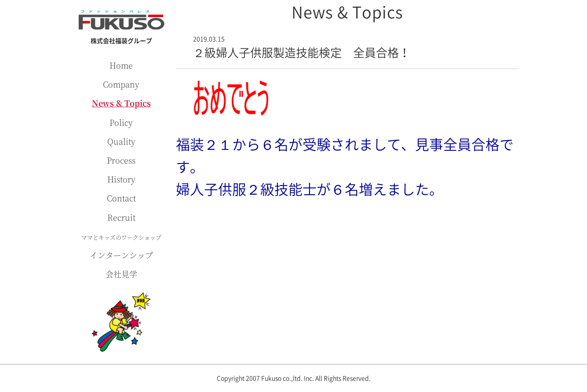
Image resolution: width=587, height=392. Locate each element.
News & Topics (121, 103)
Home (121, 65)
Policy (121, 122)
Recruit (121, 217)
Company (121, 84)
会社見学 (121, 274)
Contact (121, 198)
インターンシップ (121, 255)
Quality (121, 141)
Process (121, 160)
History (121, 179)
